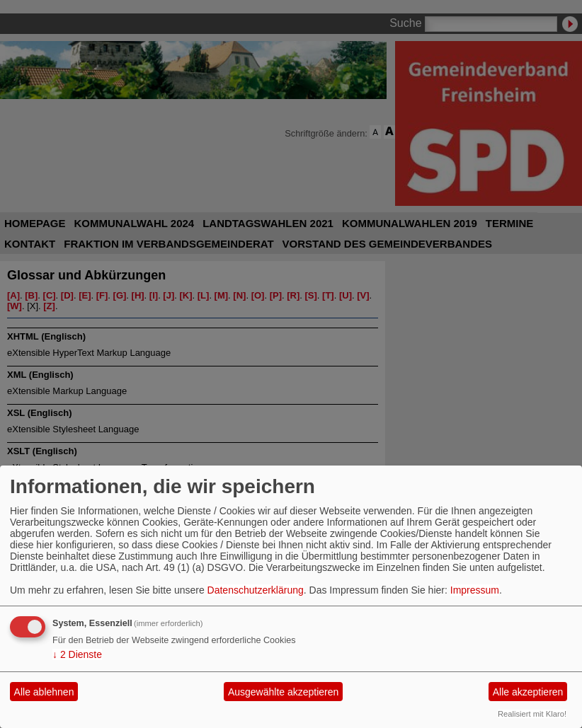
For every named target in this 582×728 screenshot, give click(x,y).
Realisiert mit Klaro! (532, 714)
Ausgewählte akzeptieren (283, 692)
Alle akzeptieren (528, 692)
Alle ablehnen (44, 692)
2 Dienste (77, 654)
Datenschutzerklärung (256, 590)
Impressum (475, 590)
